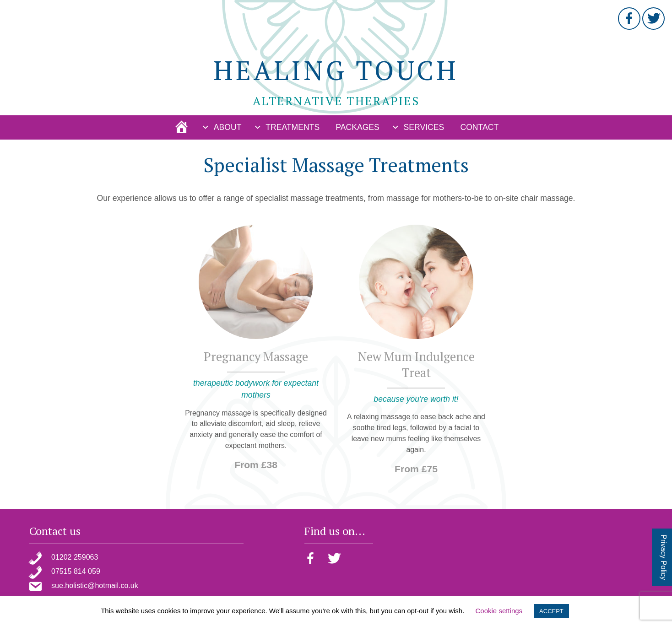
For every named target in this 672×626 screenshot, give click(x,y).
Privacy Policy (664, 557)
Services (424, 127)
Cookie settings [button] (499, 611)
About (228, 127)
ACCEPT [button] (551, 611)
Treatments (293, 127)
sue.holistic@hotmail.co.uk (95, 586)
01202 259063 (75, 557)
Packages (358, 127)
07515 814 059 (76, 571)
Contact (479, 127)
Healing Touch (336, 70)
